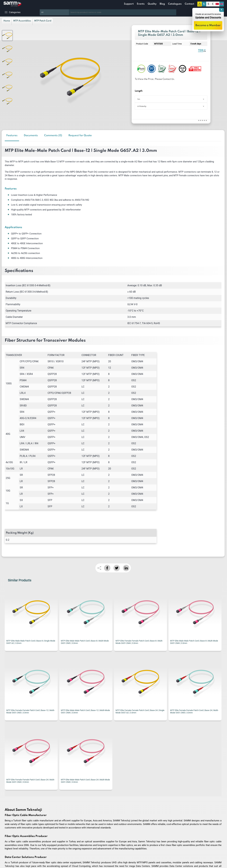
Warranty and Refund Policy (15, 845)
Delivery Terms (10, 831)
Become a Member (208, 25)
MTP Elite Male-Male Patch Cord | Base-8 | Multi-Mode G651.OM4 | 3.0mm (140, 642)
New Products (65, 836)
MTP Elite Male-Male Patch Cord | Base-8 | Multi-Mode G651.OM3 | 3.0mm (30, 642)
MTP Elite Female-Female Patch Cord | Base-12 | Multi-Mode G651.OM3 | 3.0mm (194, 642)
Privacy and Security (12, 850)
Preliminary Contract (12, 840)
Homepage (64, 831)
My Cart (63, 850)
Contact (189, 4)
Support (129, 4)
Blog (162, 4)
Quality (152, 4)
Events (141, 4)
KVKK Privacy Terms (132, 765)
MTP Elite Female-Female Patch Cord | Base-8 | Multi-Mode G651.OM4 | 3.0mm (84, 642)
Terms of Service (11, 836)
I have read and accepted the (118, 765)
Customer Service (67, 845)
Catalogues (175, 4)
